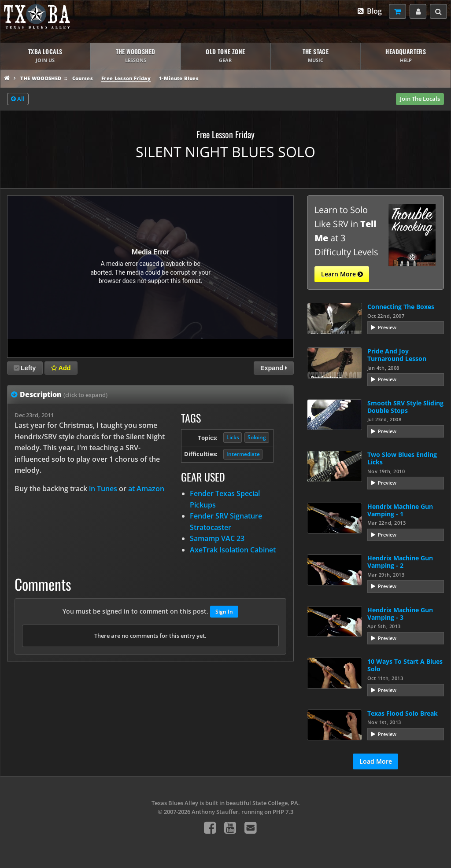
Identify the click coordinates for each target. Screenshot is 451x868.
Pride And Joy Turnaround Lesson (397, 355)
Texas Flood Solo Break (403, 713)
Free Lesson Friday (126, 78)
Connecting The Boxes (401, 307)
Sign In (224, 612)
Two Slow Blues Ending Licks (402, 458)
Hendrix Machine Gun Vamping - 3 (400, 614)
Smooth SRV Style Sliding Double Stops (405, 407)
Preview (387, 327)
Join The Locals (420, 99)
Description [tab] (64, 394)
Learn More (342, 274)
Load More (376, 761)
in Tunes (103, 489)
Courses (83, 78)
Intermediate (243, 454)
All (18, 99)
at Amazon (146, 489)
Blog (369, 11)
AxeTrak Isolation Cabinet (233, 550)
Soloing (257, 437)
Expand (274, 368)
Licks (233, 437)
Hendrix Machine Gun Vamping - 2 (400, 562)
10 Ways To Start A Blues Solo (405, 665)
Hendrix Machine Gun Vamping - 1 (400, 510)
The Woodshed (41, 78)
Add (61, 368)
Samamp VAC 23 (217, 538)
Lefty (25, 368)
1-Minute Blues (179, 78)
